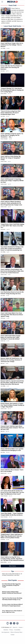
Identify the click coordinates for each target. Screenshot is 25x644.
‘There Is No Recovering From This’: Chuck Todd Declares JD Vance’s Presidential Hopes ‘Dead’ (11, 113)
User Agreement (5, 632)
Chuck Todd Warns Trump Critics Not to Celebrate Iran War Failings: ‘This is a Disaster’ (12, 45)
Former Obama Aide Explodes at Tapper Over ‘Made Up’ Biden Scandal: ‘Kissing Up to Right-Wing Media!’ (12, 405)
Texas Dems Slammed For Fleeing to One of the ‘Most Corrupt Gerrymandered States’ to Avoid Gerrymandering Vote (12, 248)
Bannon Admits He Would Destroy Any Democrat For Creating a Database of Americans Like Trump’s (11, 360)
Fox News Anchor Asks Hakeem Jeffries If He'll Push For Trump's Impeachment (12, 605)
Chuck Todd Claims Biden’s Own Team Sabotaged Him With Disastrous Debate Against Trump (12, 315)
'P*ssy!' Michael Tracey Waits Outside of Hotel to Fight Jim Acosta (12, 611)
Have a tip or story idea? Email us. (11, 574)
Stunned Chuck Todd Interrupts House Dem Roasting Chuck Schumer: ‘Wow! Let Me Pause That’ (12, 428)
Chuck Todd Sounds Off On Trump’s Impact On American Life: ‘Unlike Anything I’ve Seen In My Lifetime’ (11, 337)
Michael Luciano (4, 473)
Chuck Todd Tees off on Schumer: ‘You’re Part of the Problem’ (12, 471)
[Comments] (10, 48)
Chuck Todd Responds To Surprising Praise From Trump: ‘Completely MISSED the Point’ (12, 181)
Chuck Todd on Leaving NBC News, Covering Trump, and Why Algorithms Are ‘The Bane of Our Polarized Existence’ (12, 559)
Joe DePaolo (3, 540)
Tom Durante (3, 229)
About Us (15, 627)
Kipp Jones (3, 363)
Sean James (3, 71)
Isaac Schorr (3, 116)
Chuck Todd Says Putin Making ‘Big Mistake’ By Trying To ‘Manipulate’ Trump (11, 158)
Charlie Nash (3, 341)
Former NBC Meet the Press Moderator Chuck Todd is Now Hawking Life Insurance (11, 67)
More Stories (12, 566)
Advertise (6, 630)
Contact (12, 635)
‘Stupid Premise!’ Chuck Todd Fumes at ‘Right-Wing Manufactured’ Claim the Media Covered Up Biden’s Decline (12, 536)
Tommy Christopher (4, 139)
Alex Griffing (3, 48)
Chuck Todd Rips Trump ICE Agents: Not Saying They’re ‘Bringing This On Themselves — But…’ (12, 135)
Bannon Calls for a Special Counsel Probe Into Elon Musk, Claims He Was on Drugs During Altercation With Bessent (12, 382)
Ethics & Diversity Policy (16, 632)
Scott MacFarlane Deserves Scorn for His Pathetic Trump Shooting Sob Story (12, 293)
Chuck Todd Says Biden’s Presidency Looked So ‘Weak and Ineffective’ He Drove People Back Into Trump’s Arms (11, 203)
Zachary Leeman (4, 161)
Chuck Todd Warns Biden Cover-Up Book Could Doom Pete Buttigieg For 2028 (12, 450)
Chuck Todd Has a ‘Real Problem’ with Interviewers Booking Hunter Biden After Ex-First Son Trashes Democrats (12, 271)
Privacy (11, 630)
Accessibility (17, 630)
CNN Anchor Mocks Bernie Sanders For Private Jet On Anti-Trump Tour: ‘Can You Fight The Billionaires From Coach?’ (12, 492)
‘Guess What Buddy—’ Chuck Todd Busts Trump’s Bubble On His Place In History (12, 514)
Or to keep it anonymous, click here (12, 575)
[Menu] (3, 2)
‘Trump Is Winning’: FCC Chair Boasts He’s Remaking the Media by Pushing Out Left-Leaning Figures (12, 90)
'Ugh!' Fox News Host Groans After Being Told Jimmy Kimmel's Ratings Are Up (12, 599)
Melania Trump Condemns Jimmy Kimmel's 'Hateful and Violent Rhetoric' (12, 592)
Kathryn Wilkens (4, 94)
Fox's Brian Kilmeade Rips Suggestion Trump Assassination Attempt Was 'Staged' (11, 585)
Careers (21, 627)
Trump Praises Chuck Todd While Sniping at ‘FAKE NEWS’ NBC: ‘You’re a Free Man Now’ (12, 226)
